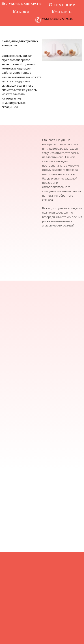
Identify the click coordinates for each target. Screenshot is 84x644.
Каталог (21, 12)
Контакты (62, 12)
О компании (62, 5)
